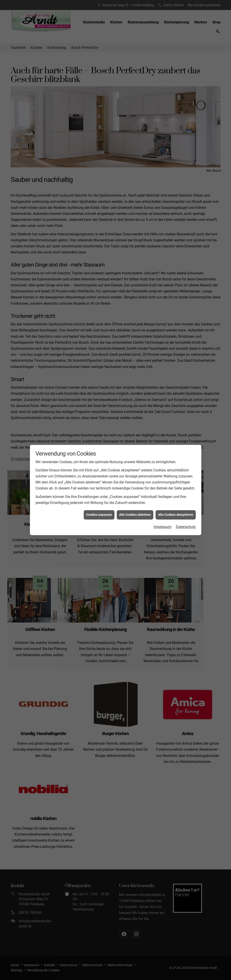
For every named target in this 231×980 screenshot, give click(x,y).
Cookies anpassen (99, 513)
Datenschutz (186, 525)
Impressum (163, 525)
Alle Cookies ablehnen (135, 513)
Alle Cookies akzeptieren (176, 513)
